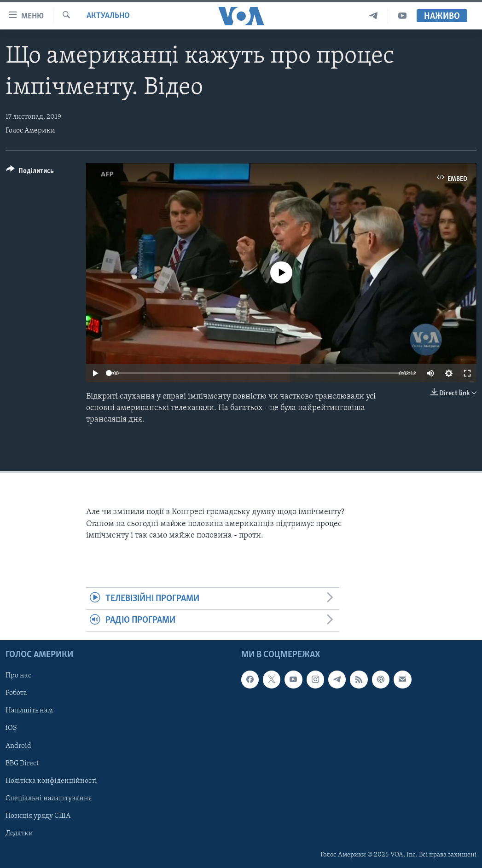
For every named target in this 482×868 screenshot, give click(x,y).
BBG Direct (22, 763)
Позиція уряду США (38, 816)
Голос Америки (30, 131)
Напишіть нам (29, 711)
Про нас (18, 676)
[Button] (30, 172)
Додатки (19, 833)
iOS (11, 728)
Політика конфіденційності (51, 781)
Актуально (108, 16)
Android (18, 746)
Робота (16, 693)
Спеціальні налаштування (49, 798)
